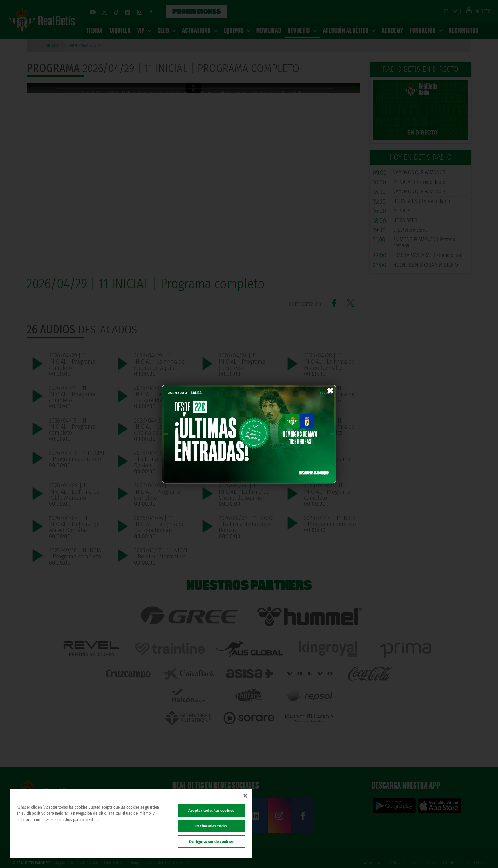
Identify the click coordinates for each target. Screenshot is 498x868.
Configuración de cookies (211, 841)
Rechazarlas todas (211, 826)
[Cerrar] (245, 796)
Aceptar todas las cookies (211, 810)
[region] (131, 823)
